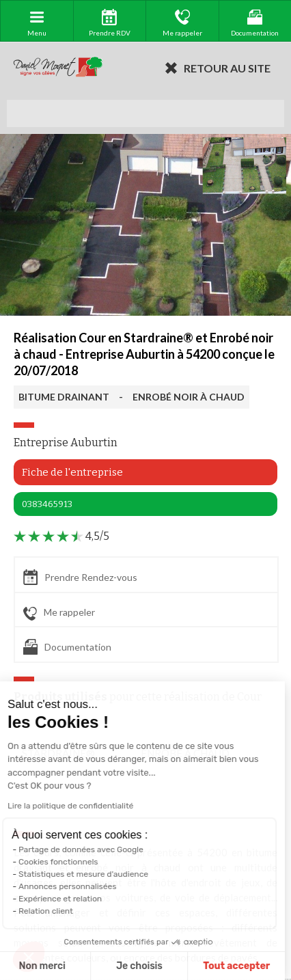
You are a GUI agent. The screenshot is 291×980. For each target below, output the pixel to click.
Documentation (67, 647)
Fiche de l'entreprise (72, 472)
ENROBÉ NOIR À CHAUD (189, 397)
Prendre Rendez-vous (80, 577)
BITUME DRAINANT (64, 397)
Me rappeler (59, 613)
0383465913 (47, 504)
